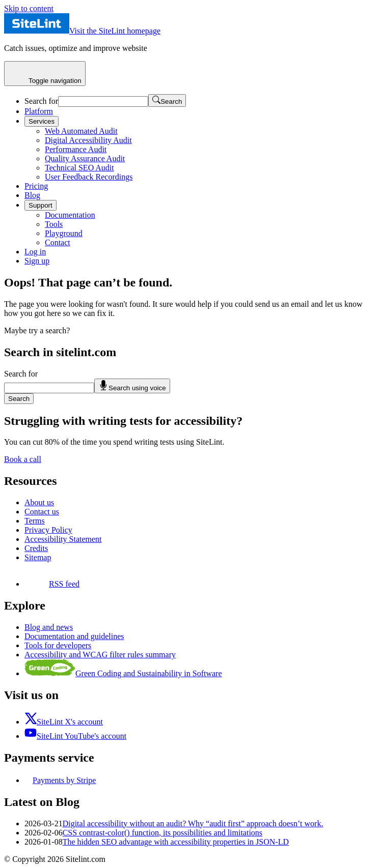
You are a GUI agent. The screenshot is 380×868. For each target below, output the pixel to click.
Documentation (70, 215)
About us (39, 502)
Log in (35, 252)
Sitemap (38, 557)
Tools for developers (58, 645)
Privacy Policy (48, 530)
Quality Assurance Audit (85, 158)
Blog (32, 195)
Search (19, 399)
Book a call (23, 459)
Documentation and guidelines (74, 636)
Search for (41, 101)
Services (42, 121)
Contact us (42, 512)
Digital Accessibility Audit (88, 140)
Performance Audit (76, 149)
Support (40, 205)
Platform (39, 111)
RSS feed (52, 584)
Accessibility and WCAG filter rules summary (100, 655)
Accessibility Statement (63, 539)
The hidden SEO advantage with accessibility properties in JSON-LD (176, 842)
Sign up (37, 261)
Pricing (36, 186)
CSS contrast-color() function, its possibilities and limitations (162, 833)
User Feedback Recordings (89, 177)
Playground (64, 233)
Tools (54, 224)
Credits (36, 548)
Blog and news (49, 627)
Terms (35, 521)
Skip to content (29, 8)
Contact (58, 242)
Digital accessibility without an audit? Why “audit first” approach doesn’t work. (193, 823)
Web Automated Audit (81, 131)
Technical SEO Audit (79, 168)
